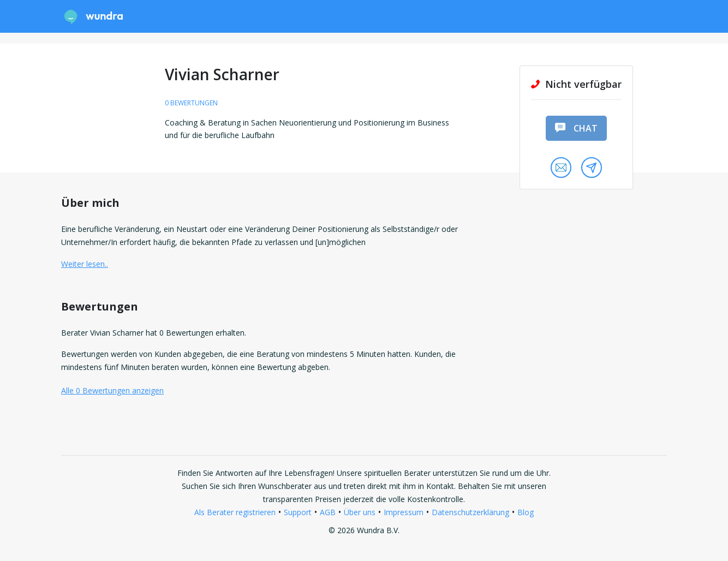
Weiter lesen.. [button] (85, 264)
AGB (328, 512)
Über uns (360, 512)
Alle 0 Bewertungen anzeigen (112, 390)
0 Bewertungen (191, 103)
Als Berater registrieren (235, 512)
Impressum (404, 512)
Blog (526, 512)
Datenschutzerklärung (470, 512)
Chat (576, 128)
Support (298, 512)
